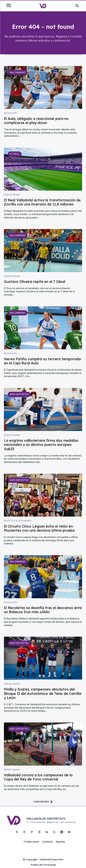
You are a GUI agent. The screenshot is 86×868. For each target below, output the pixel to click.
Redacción (10, 113)
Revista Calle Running (18, 521)
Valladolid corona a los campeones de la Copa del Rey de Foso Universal (38, 777)
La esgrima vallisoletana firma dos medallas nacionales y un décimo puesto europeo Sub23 (41, 445)
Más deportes (19, 394)
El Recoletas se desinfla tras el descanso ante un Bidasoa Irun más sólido (43, 610)
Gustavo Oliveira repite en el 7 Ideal (34, 282)
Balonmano (18, 72)
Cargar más (43, 802)
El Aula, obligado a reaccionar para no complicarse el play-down (36, 121)
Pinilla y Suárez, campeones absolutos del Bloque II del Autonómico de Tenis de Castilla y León (43, 693)
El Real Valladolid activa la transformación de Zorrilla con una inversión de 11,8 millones (42, 202)
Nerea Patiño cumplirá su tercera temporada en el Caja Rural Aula (42, 361)
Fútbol (15, 154)
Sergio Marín (12, 195)
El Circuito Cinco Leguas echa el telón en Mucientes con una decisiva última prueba (39, 528)
